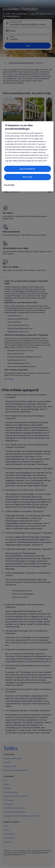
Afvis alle (28, 177)
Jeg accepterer (27, 169)
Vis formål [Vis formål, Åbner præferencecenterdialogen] (9, 185)
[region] (27, 156)
